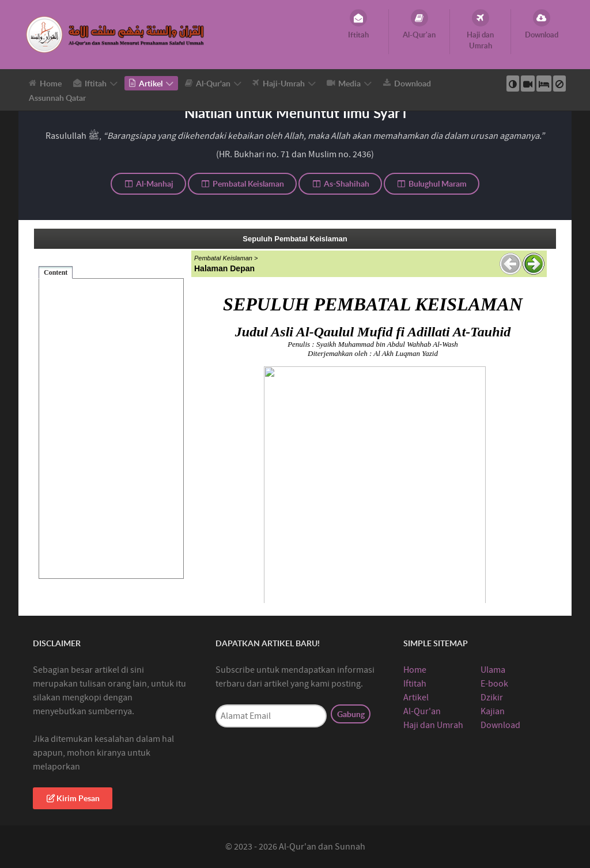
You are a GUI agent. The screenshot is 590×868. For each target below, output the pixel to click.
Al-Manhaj (148, 183)
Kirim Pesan (73, 798)
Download (500, 725)
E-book (494, 684)
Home (415, 670)
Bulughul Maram (432, 183)
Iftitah (415, 684)
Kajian (493, 711)
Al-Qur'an (422, 711)
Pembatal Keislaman (243, 183)
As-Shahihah (340, 183)
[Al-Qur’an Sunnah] (117, 34)
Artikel (416, 698)
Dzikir (492, 698)
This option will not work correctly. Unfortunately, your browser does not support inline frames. (295, 416)
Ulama (493, 670)
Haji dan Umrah (433, 725)
